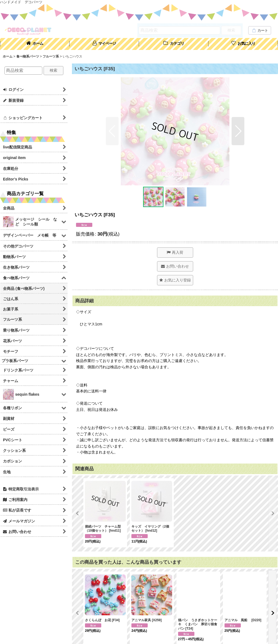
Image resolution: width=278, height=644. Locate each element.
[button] (112, 131)
